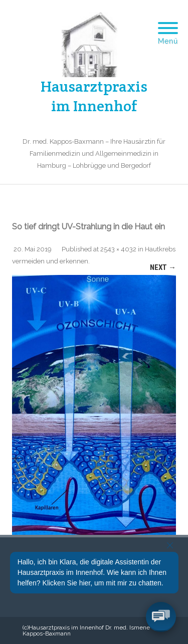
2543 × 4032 (118, 249)
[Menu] (168, 22)
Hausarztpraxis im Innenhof (94, 96)
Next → (163, 267)
